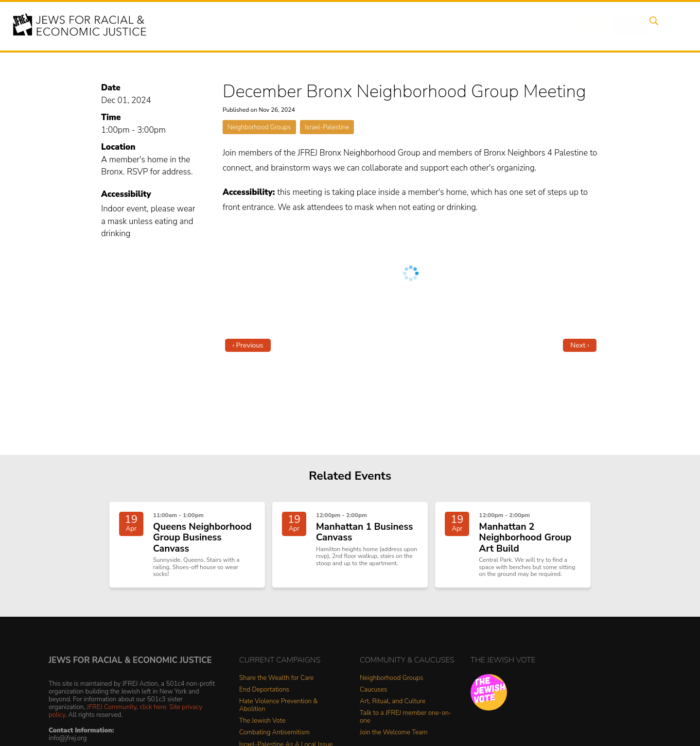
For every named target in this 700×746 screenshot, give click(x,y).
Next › (580, 345)
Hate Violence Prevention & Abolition (278, 710)
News (480, 26)
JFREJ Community (112, 712)
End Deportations (264, 695)
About (302, 26)
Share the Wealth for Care (276, 683)
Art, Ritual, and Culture (393, 706)
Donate (577, 26)
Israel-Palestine (327, 127)
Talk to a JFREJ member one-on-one (406, 722)
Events (340, 26)
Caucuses (373, 695)
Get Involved (527, 26)
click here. (154, 712)
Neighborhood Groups (259, 127)
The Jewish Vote (262, 726)
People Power (429, 26)
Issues (379, 26)
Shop (615, 26)
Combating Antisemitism (274, 737)
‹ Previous (248, 345)
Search (652, 26)
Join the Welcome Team (394, 737)
